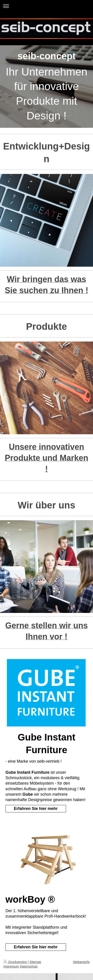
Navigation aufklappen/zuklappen (46, 6)
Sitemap (35, 962)
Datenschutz (29, 966)
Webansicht (81, 962)
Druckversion (16, 962)
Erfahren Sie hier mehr (36, 809)
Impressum (11, 966)
